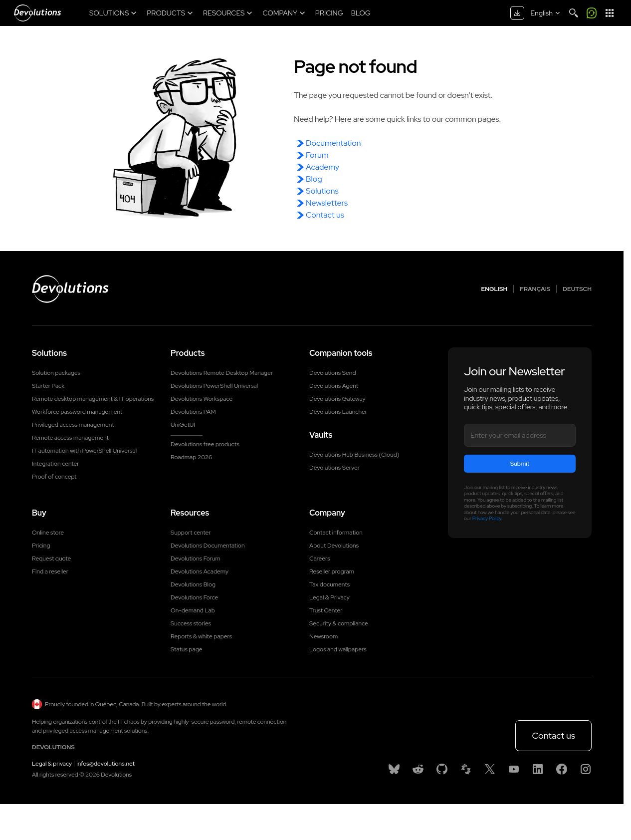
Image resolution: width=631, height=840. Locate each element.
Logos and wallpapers (338, 649)
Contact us (325, 215)
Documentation (333, 143)
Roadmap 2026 (191, 457)
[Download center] (517, 13)
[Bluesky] (394, 769)
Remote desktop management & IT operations (93, 399)
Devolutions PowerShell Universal (214, 386)
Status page (186, 649)
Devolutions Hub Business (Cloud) (354, 455)
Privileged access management (73, 425)
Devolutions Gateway (337, 399)
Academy (322, 167)
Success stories (191, 623)
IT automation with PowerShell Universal (84, 451)
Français (535, 289)
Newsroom (323, 636)
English (495, 289)
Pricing (41, 546)
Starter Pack (48, 386)
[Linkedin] (538, 769)
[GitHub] (442, 769)
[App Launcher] (610, 13)
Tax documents (329, 584)
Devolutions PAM (193, 412)
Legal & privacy (52, 764)
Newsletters (327, 203)
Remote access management (70, 438)
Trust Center (326, 610)
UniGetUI (183, 425)
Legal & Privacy (329, 597)
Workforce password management (77, 412)
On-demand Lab (193, 610)
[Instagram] (586, 769)
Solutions (322, 191)
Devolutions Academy (200, 571)
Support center (191, 533)
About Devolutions (334, 546)
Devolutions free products (205, 444)
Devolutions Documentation (208, 546)
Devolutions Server (334, 468)
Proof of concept (54, 477)
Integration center (56, 464)
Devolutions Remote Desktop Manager (222, 373)
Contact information (336, 533)
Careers (320, 559)
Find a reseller (50, 571)
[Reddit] (418, 769)
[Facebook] (562, 769)
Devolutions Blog (193, 584)
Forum (317, 155)
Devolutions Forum (196, 559)
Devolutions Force (194, 597)
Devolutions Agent (334, 386)
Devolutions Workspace (202, 399)
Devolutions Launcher (338, 412)
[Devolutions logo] (70, 289)
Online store (48, 533)
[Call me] (592, 13)
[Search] (574, 13)
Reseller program (332, 571)
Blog (314, 179)
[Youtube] (514, 769)
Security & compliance (339, 623)
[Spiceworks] (466, 769)
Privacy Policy (487, 518)
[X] (490, 769)
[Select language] (546, 13)
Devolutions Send (332, 373)
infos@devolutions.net (105, 764)
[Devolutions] (37, 13)
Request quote (51, 559)
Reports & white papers (201, 636)
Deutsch (577, 289)
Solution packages (56, 373)
